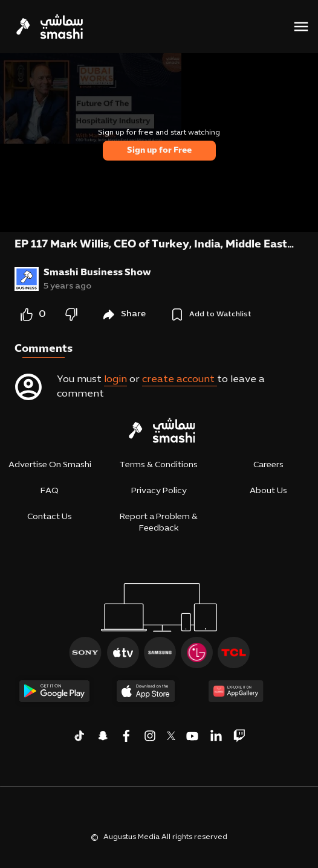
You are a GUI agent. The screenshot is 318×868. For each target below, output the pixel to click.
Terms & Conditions (159, 465)
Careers (268, 465)
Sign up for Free (159, 151)
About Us (268, 491)
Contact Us (50, 517)
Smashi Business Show (97, 273)
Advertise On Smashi (50, 465)
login (115, 380)
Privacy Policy (159, 491)
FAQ (50, 491)
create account (180, 380)
